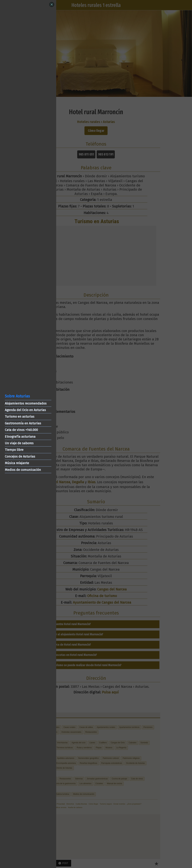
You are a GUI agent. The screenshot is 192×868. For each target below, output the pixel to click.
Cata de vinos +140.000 (21, 430)
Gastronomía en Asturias (23, 423)
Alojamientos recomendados (26, 403)
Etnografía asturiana (20, 437)
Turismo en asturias (20, 417)
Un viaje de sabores (19, 443)
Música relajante (17, 463)
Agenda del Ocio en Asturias (25, 410)
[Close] (52, 4)
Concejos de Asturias (20, 456)
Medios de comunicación (23, 470)
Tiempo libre (14, 450)
